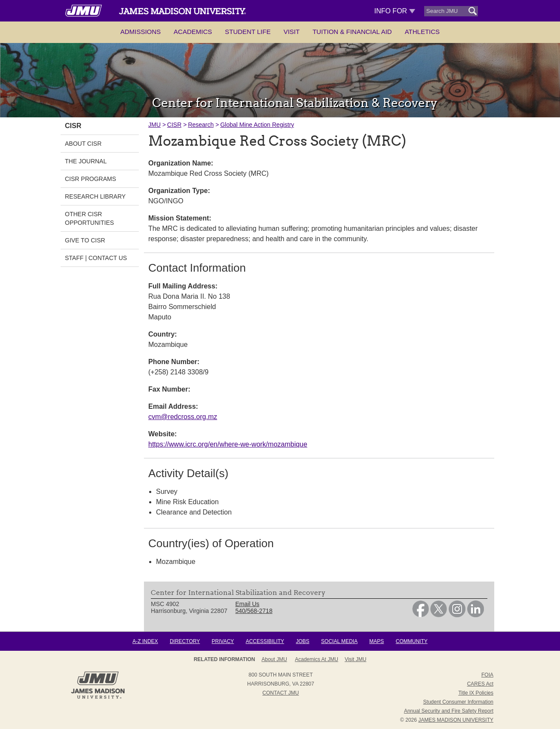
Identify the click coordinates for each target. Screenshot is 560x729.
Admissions (141, 32)
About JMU (274, 659)
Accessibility (265, 641)
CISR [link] (73, 126)
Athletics (422, 32)
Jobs (302, 641)
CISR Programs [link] (90, 179)
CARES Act (480, 684)
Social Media (339, 641)
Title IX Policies (476, 693)
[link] (421, 615)
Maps (376, 641)
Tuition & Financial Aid (352, 32)
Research (201, 125)
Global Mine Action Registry (257, 125)
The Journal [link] (86, 161)
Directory (185, 641)
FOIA (487, 675)
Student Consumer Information (458, 702)
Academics (193, 32)
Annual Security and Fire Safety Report (449, 711)
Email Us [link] (248, 604)
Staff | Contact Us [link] (96, 258)
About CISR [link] (83, 144)
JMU (155, 125)
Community (412, 641)
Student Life (248, 32)
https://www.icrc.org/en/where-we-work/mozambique (228, 444)
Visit (292, 32)
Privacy (223, 641)
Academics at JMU (317, 659)
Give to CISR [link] (85, 240)
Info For (395, 11)
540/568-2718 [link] (254, 611)
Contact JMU (281, 693)
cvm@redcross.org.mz (183, 417)
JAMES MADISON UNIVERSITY (456, 720)
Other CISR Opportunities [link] (89, 218)
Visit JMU (355, 659)
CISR (174, 125)
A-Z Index (145, 641)
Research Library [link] (95, 196)
